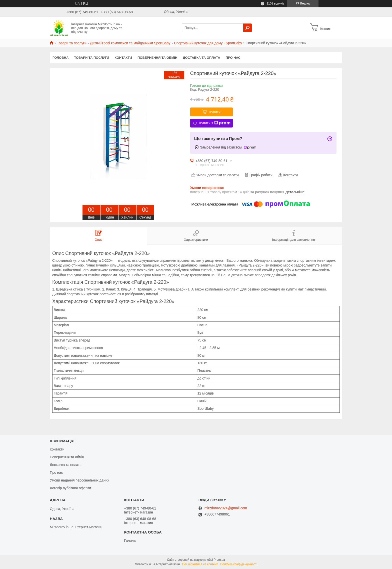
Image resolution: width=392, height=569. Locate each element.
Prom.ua (219, 560)
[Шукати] (247, 28)
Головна (60, 58)
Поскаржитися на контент (200, 564)
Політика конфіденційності (239, 564)
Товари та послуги (71, 43)
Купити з (215, 123)
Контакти (123, 58)
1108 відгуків (275, 3)
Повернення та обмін (157, 58)
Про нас (233, 58)
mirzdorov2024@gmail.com (226, 508)
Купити (215, 112)
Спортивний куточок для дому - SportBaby (208, 43)
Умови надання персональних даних (79, 480)
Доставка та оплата (201, 58)
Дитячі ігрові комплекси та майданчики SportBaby (130, 43)
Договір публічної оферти (70, 488)
